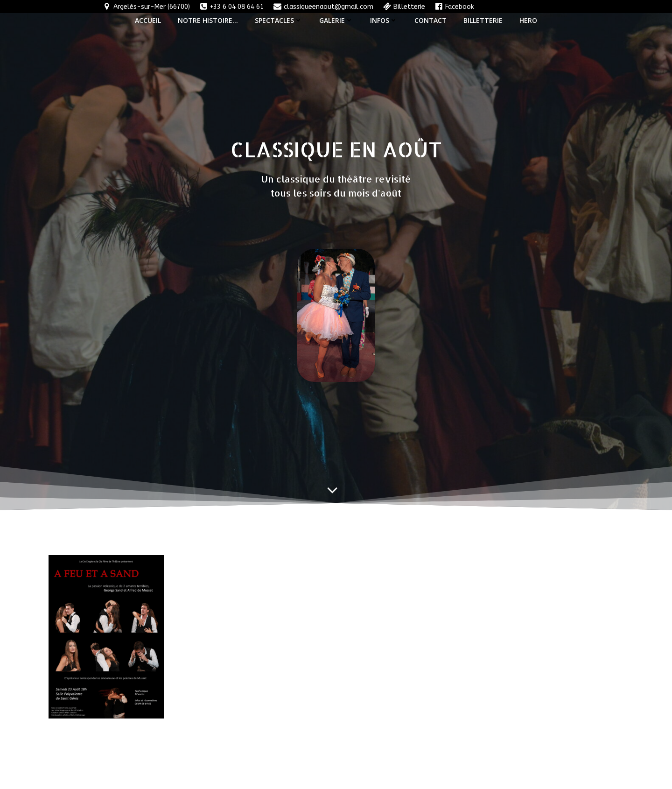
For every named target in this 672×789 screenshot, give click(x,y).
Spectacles (279, 20)
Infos (384, 20)
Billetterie (483, 20)
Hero (528, 20)
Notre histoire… (208, 20)
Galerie (336, 20)
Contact (430, 20)
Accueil (148, 20)
